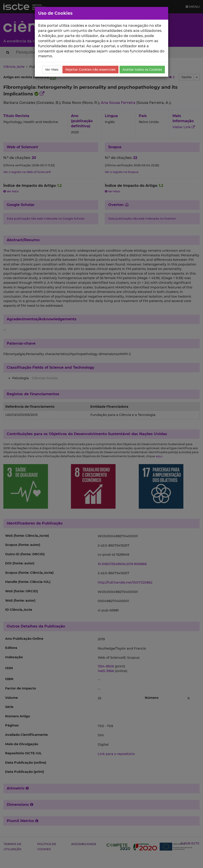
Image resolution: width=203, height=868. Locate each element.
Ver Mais (52, 70)
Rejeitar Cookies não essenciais (90, 70)
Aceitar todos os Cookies (142, 70)
